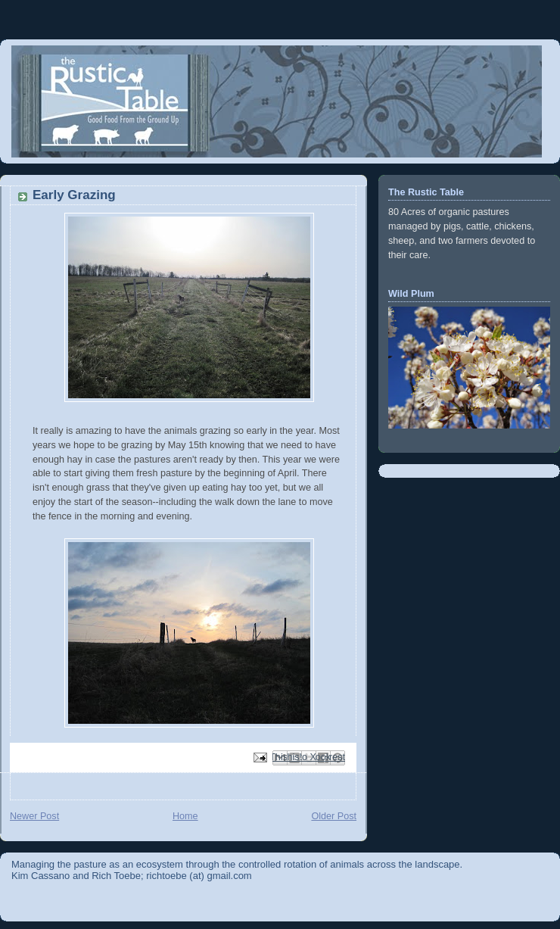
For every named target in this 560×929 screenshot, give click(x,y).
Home (185, 816)
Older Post (334, 816)
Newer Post (34, 816)
